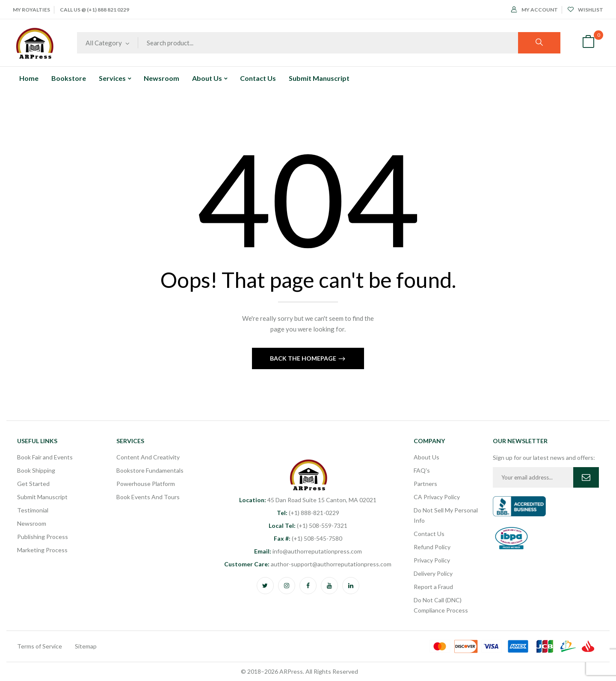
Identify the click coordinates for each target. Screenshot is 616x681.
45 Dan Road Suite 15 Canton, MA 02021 (308, 500)
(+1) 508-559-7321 (308, 526)
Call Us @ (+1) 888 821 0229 (95, 10)
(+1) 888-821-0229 (308, 513)
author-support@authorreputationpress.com (308, 564)
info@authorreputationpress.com (308, 551)
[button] (588, 43)
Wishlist (585, 10)
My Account (535, 10)
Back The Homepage (304, 358)
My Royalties (31, 10)
